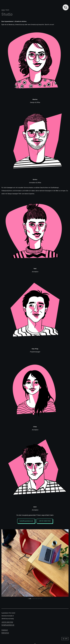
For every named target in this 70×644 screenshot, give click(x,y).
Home (3, 10)
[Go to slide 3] (32, 599)
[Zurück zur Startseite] (66, 7)
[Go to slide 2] (30, 599)
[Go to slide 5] (35, 599)
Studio (7, 10)
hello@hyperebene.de (26, 521)
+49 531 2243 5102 (45, 521)
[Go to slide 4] (33, 599)
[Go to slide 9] (42, 599)
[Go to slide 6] (37, 599)
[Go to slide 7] (38, 599)
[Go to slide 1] (28, 599)
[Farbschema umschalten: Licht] (65, 639)
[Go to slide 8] (40, 599)
